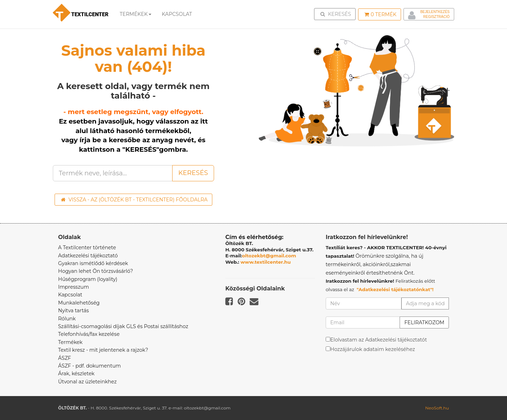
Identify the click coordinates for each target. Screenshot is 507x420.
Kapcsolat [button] (177, 14)
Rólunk (67, 319)
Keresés (337, 14)
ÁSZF (65, 358)
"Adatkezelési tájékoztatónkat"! (395, 289)
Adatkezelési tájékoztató (88, 256)
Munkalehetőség (79, 303)
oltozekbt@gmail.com (269, 256)
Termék (380, 14)
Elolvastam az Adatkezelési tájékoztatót (379, 340)
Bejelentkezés (435, 12)
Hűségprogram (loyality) (88, 279)
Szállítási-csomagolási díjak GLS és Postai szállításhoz (123, 326)
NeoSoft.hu (437, 408)
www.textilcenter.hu (266, 262)
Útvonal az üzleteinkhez (87, 382)
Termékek (136, 14)
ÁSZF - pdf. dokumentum (89, 366)
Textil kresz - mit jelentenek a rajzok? (103, 350)
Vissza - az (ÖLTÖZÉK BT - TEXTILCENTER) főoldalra (134, 200)
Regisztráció (436, 17)
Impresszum (74, 287)
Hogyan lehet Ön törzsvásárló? (96, 271)
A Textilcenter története (87, 247)
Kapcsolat (70, 295)
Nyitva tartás (73, 311)
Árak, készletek (76, 374)
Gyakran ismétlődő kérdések (93, 263)
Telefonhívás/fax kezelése (89, 334)
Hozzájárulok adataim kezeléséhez (373, 349)
